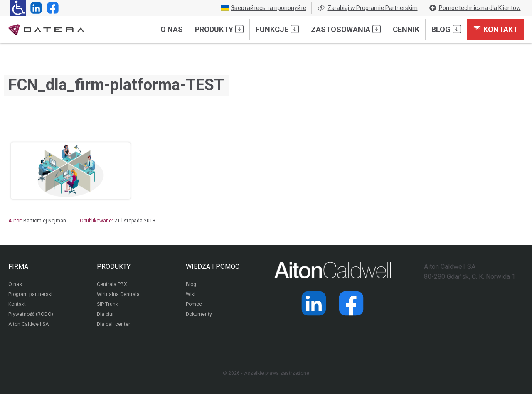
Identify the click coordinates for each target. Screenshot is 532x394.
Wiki (191, 295)
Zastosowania (346, 29)
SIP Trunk (107, 305)
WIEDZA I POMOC (213, 267)
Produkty (219, 29)
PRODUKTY (114, 267)
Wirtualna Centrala (118, 295)
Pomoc (194, 305)
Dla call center (113, 325)
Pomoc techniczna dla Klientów (475, 8)
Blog (446, 29)
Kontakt (495, 29)
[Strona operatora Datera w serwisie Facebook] (51, 8)
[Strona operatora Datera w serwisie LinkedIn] (34, 8)
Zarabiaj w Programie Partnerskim (367, 8)
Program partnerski (30, 295)
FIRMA (18, 267)
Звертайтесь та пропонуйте (264, 8)
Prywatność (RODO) (31, 315)
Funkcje (277, 29)
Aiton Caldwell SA (28, 325)
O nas (172, 29)
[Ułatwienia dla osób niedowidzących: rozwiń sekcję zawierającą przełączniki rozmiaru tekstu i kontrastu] (18, 8)
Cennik (406, 29)
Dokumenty (199, 315)
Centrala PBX (112, 285)
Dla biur (105, 315)
